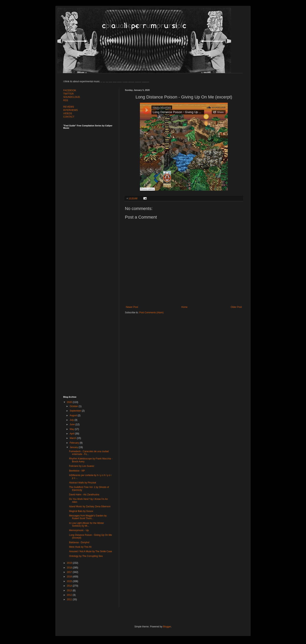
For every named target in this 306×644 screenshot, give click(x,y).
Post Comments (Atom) (151, 313)
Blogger (167, 627)
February (75, 443)
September (76, 411)
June (72, 424)
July (72, 420)
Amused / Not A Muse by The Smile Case (91, 551)
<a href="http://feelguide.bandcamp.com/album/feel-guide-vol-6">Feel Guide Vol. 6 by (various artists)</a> (91, 258)
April (72, 434)
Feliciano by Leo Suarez (82, 466)
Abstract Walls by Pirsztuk (83, 483)
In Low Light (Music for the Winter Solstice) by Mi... (87, 524)
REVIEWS (69, 107)
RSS (66, 100)
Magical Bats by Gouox (81, 511)
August (74, 415)
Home (184, 307)
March (73, 438)
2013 (70, 590)
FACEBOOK (70, 90)
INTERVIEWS (70, 110)
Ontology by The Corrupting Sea (86, 556)
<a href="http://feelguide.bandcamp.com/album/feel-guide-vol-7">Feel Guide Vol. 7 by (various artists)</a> (91, 172)
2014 (70, 586)
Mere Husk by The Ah (80, 547)
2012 (70, 595)
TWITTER (68, 94)
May (72, 429)
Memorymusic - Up (79, 530)
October (74, 406)
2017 (70, 572)
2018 (70, 568)
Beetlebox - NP (77, 471)
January (74, 447)
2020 (70, 402)
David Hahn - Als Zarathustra (84, 495)
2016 (70, 577)
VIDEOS (68, 113)
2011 (70, 599)
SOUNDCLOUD (72, 97)
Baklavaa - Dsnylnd (79, 542)
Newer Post (132, 307)
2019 (70, 563)
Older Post (236, 307)
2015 (70, 581)
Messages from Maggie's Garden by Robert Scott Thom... (88, 517)
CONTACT (69, 117)
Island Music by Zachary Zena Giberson (90, 506)
